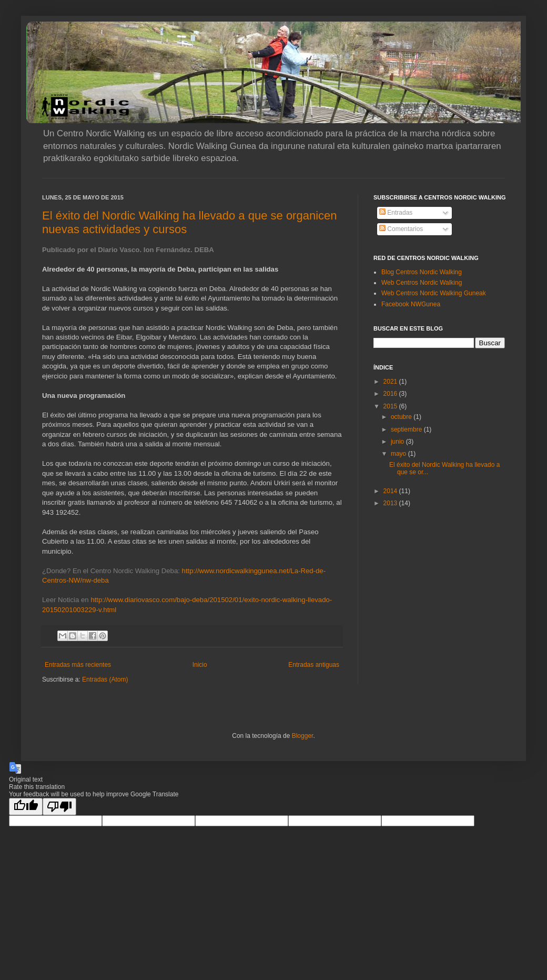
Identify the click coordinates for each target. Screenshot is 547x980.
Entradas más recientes (78, 665)
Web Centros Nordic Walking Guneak (434, 293)
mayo (399, 454)
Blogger (303, 736)
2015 (391, 406)
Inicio (200, 665)
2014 (391, 491)
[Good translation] (26, 807)
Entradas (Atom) (105, 679)
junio (398, 442)
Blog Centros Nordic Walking (422, 272)
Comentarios (401, 229)
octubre (402, 417)
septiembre (407, 429)
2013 (391, 503)
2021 (391, 382)
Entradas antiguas (314, 665)
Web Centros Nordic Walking (422, 283)
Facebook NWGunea (411, 304)
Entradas (396, 213)
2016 (391, 394)
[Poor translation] (59, 807)
